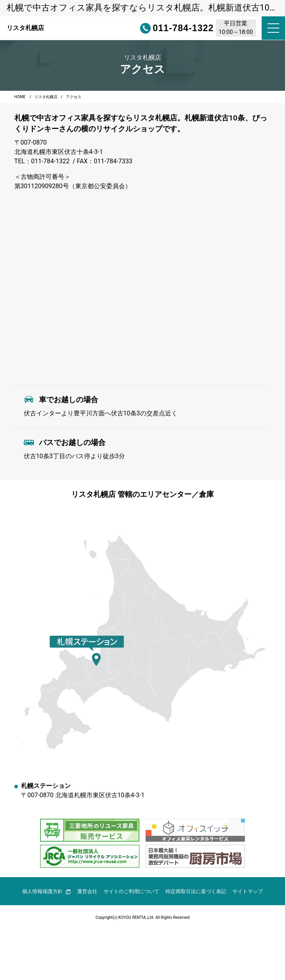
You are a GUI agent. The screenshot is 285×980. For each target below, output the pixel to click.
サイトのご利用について (131, 891)
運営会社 (87, 891)
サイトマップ (248, 891)
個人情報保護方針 (47, 891)
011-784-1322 (163, 28)
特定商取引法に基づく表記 (196, 891)
